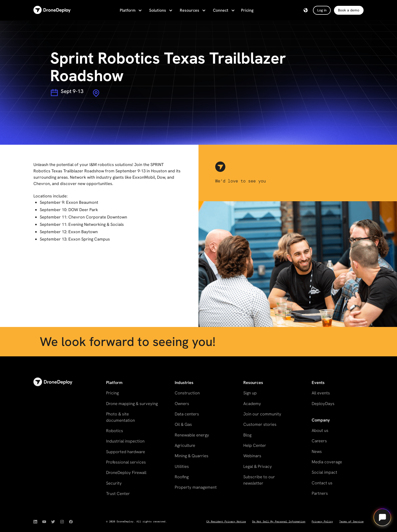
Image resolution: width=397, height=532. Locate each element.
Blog (247, 435)
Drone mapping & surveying (132, 403)
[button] (130, 10)
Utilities (182, 466)
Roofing (182, 477)
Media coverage (327, 462)
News (317, 451)
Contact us (322, 483)
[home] (52, 10)
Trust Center (118, 493)
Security (114, 483)
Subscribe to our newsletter (259, 480)
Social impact (324, 472)
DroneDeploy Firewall (126, 472)
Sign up (250, 393)
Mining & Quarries (192, 456)
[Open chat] (382, 517)
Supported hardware (126, 452)
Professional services (126, 462)
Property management (196, 487)
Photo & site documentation (121, 417)
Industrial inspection (125, 441)
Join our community (262, 414)
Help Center (255, 445)
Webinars (252, 456)
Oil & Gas (183, 424)
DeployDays (323, 403)
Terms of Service (351, 521)
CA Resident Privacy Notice (226, 521)
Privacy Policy (322, 521)
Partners (320, 493)
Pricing (247, 10)
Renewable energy (192, 435)
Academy (252, 403)
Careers (319, 441)
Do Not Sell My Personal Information (279, 521)
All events (321, 393)
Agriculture (185, 445)
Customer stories (260, 424)
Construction (187, 393)
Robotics (115, 431)
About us (320, 430)
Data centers (187, 414)
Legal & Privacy (258, 466)
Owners (182, 403)
